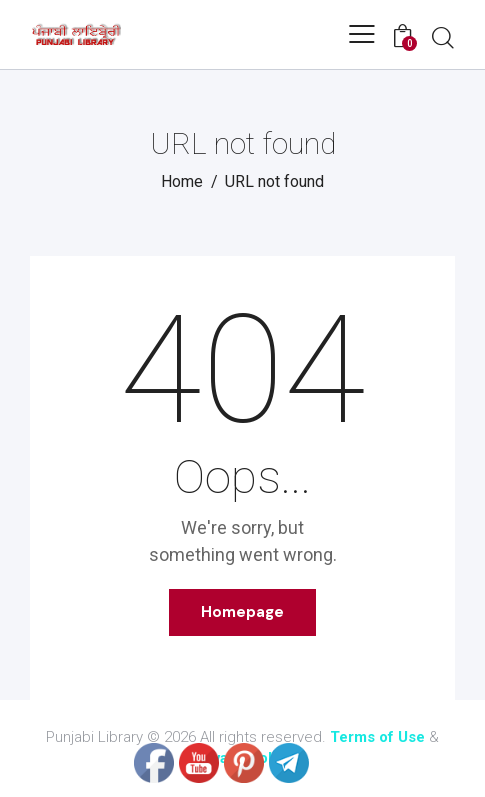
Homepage (242, 612)
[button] (362, 34)
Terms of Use (377, 737)
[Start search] (443, 37)
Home (182, 181)
